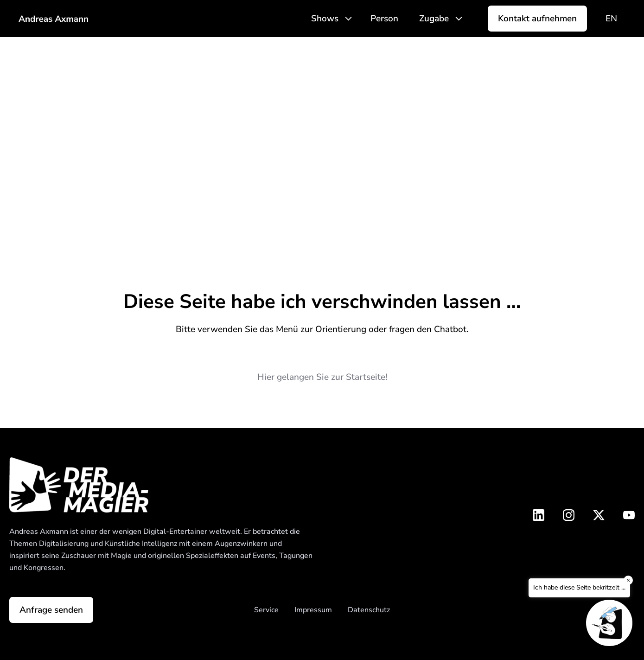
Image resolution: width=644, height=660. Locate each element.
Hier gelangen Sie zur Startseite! (322, 377)
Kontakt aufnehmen (537, 19)
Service (266, 610)
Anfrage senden (51, 610)
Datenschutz (369, 610)
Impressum (313, 610)
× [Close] (628, 580)
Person (384, 19)
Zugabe (434, 19)
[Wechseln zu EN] (611, 19)
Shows (325, 19)
